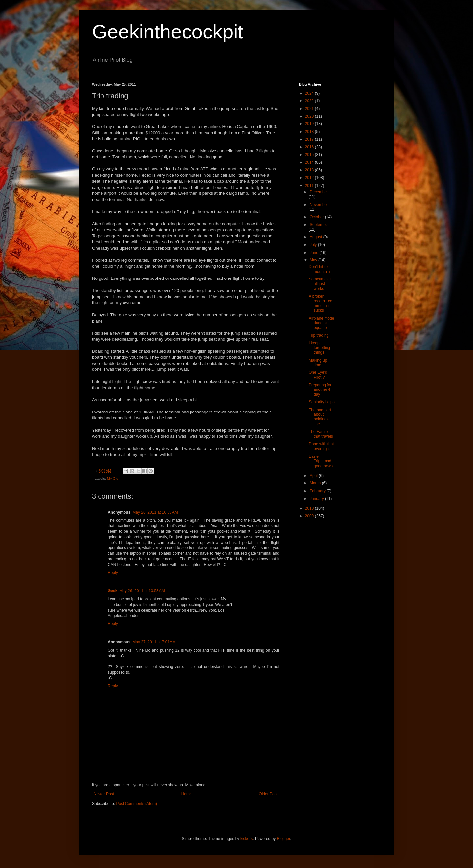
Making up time (318, 363)
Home (187, 794)
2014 (310, 162)
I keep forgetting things (319, 348)
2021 (310, 109)
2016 (310, 147)
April (314, 476)
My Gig (113, 479)
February (318, 491)
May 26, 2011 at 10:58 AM (142, 591)
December (319, 192)
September (319, 225)
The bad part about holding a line (320, 417)
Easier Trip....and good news (321, 461)
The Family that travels (321, 434)
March (316, 483)
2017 (310, 139)
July (314, 245)
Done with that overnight (321, 446)
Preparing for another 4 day (320, 390)
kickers (247, 839)
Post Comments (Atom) (136, 804)
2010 (310, 508)
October (317, 217)
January (317, 499)
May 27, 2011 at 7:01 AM (154, 642)
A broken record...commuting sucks (321, 303)
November (319, 205)
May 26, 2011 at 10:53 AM (155, 512)
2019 (310, 124)
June (315, 253)
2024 (310, 93)
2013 (310, 170)
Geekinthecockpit (168, 32)
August (316, 237)
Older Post (268, 794)
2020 (310, 116)
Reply (113, 573)
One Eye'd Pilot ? (318, 375)
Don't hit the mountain (319, 269)
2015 (310, 155)
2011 (310, 186)
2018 (310, 132)
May (314, 260)
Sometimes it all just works (320, 284)
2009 (310, 516)
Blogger (284, 839)
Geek (113, 591)
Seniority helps (322, 402)
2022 (310, 101)
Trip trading (319, 335)
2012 (310, 178)
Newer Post (104, 794)
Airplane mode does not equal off (321, 323)
